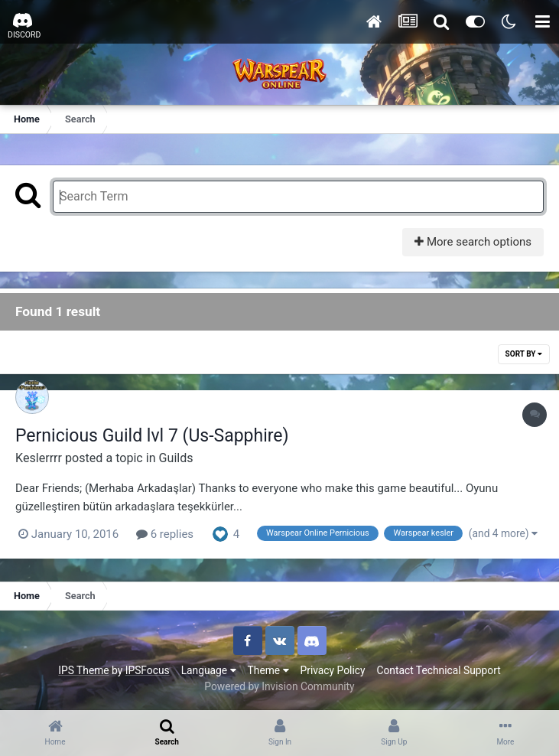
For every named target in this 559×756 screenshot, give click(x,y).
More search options (473, 242)
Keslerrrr (39, 458)
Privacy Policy (333, 670)
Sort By (524, 354)
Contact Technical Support (438, 670)
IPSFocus (148, 670)
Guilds (176, 458)
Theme (268, 670)
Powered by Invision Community (279, 686)
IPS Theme (83, 670)
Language (209, 670)
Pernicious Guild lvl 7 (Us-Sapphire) (152, 436)
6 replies (165, 534)
